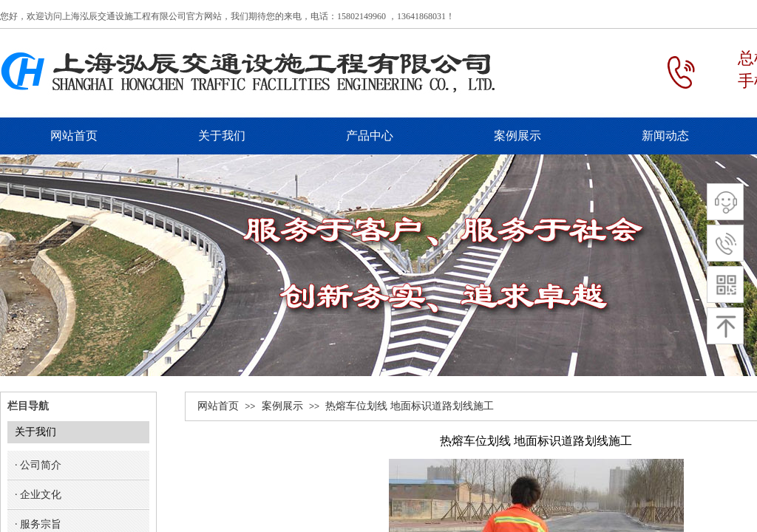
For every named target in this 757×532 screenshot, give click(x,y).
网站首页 (218, 406)
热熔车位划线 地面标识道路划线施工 (410, 406)
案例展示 (282, 406)
